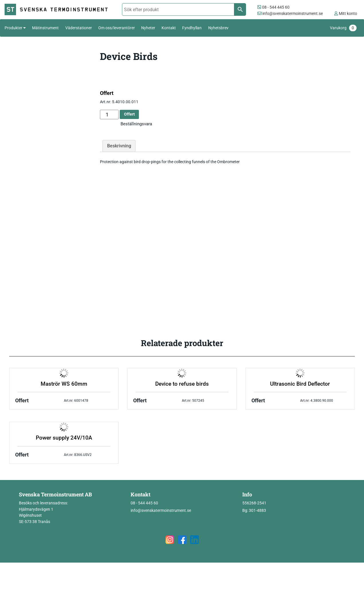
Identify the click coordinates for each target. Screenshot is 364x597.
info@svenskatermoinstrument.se (290, 14)
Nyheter (148, 28)
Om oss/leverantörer (117, 28)
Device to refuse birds (182, 384)
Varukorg (343, 28)
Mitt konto (346, 14)
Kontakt (169, 28)
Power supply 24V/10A (64, 438)
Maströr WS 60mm (64, 384)
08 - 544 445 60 (274, 7)
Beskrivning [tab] (119, 146)
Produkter (13, 28)
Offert (129, 114)
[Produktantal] (109, 115)
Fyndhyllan (192, 28)
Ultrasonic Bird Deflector (300, 384)
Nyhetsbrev (218, 28)
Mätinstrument (45, 28)
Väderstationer (79, 28)
